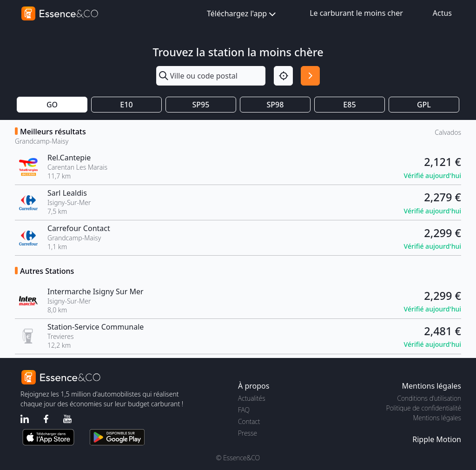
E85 (349, 105)
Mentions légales (437, 418)
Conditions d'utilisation (429, 398)
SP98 (275, 105)
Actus (442, 13)
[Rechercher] (310, 76)
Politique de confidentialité (424, 408)
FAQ (244, 410)
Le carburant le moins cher (356, 13)
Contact (249, 421)
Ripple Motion (437, 439)
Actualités (252, 398)
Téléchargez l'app (242, 14)
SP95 (201, 105)
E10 (126, 105)
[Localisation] (283, 76)
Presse (248, 433)
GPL (424, 105)
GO (52, 105)
